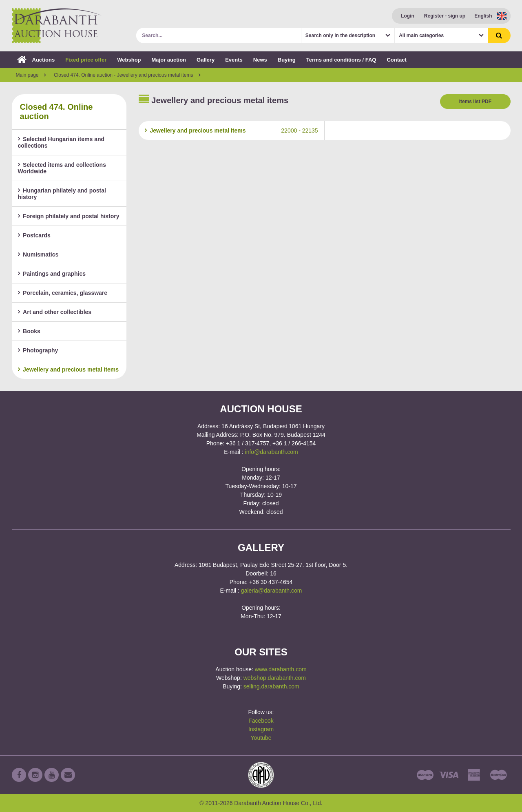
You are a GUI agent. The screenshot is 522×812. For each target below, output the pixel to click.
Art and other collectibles (55, 312)
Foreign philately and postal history (69, 216)
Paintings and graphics (52, 274)
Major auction (169, 60)
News (260, 60)
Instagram (261, 729)
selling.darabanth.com (271, 686)
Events (234, 60)
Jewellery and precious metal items (69, 369)
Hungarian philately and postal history (62, 194)
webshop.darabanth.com (275, 678)
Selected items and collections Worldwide (62, 168)
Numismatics (38, 254)
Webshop (129, 60)
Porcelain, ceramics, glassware (63, 293)
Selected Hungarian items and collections (61, 142)
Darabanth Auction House (57, 26)
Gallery (206, 60)
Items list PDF (475, 102)
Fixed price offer (86, 60)
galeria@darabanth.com (272, 591)
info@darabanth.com (272, 452)
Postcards (34, 235)
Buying (287, 60)
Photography (38, 350)
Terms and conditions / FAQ (341, 60)
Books (29, 331)
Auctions (36, 60)
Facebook (261, 721)
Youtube (261, 738)
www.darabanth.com (281, 669)
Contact (396, 60)
